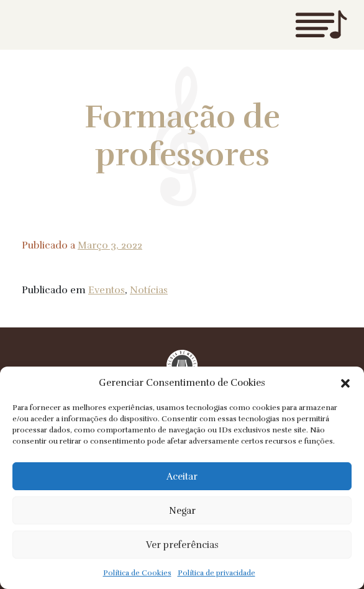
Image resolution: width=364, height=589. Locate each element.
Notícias (149, 290)
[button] (345, 383)
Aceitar (182, 477)
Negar (182, 511)
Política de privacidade (216, 573)
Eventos (107, 290)
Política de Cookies (137, 573)
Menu (321, 25)
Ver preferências (182, 545)
